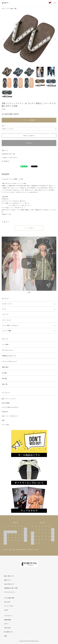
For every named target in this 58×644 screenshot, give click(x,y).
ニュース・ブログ (9, 606)
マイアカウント (8, 616)
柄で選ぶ (5, 378)
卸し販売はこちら (9, 632)
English (6, 610)
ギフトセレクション (8, 350)
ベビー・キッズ (7, 320)
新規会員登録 (8, 620)
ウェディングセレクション (10, 361)
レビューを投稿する (29, 228)
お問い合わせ (8, 628)
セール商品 (5, 344)
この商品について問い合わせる (9, 157)
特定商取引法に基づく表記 (8, 154)
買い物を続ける (6, 161)
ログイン (6, 624)
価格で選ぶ (5, 367)
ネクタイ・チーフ (7, 304)
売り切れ (29, 143)
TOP (3, 8)
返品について (5, 150)
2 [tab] (29, 292)
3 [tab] (31, 292)
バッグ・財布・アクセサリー (10, 325)
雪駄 (15, 8)
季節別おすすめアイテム (9, 356)
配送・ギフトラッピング (9, 399)
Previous (4, 39)
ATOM (9, 602)
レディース (5, 314)
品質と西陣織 (6, 403)
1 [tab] (27, 292)
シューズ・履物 (9, 8)
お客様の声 (5, 412)
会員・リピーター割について (10, 416)
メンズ (4, 309)
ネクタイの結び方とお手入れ (10, 407)
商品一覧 (5, 384)
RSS (5, 602)
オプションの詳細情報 (29, 120)
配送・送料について (9, 576)
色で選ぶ (5, 373)
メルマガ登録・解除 (9, 598)
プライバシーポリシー (10, 592)
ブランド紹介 (6, 425)
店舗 (3, 420)
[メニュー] (55, 3)
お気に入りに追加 (29, 136)
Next (54, 39)
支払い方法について (9, 584)
